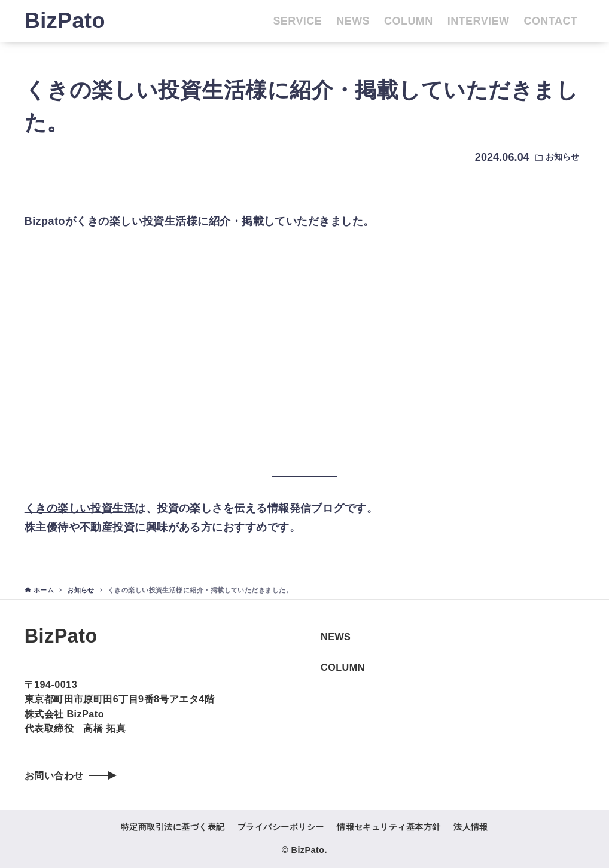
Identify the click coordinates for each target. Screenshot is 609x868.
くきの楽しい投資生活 (80, 508)
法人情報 (471, 827)
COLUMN (343, 667)
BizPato (65, 21)
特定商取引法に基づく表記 (173, 827)
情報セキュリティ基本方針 (389, 827)
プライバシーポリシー (281, 827)
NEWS (336, 637)
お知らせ (562, 157)
